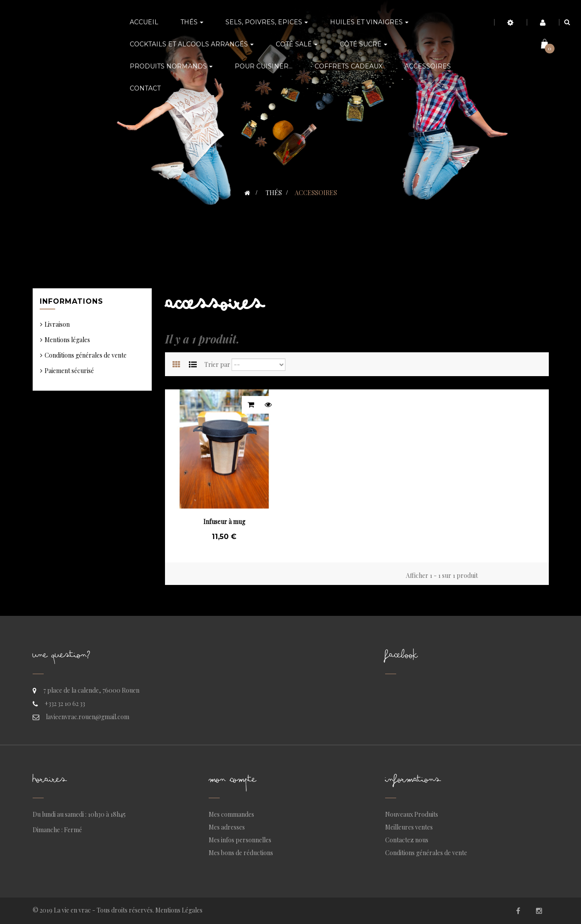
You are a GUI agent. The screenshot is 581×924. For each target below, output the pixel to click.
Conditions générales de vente (86, 355)
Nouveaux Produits (412, 814)
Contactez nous (407, 840)
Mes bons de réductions (241, 853)
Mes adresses (227, 827)
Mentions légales (67, 340)
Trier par (217, 364)
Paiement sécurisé (69, 371)
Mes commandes (231, 814)
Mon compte (232, 782)
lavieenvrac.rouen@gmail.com (88, 717)
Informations (71, 301)
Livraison (57, 324)
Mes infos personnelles (240, 840)
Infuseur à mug (224, 522)
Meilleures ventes (409, 827)
